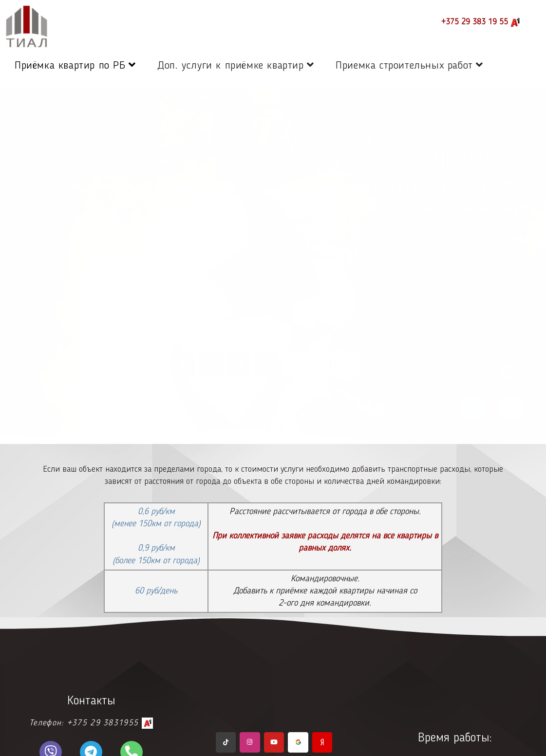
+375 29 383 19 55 (481, 22)
